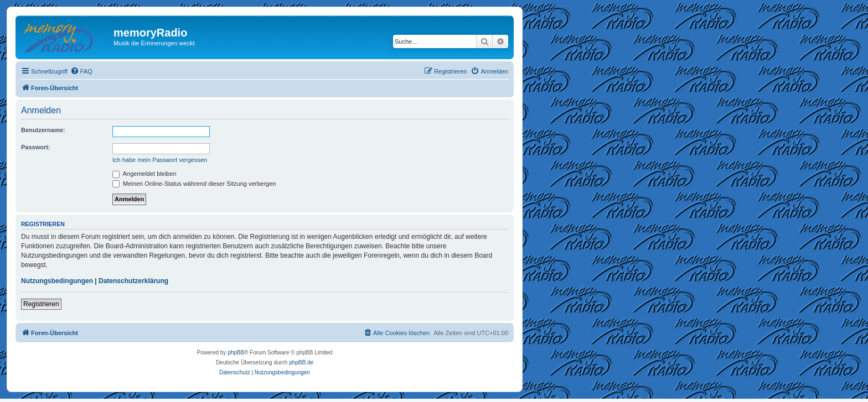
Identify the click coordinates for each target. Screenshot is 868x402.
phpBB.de (301, 362)
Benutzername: (43, 130)
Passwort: (36, 147)
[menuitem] (81, 71)
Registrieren (41, 304)
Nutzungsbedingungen (57, 281)
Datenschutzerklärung (133, 281)
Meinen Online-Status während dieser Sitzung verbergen (194, 184)
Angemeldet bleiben (144, 174)
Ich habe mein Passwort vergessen (160, 160)
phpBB (236, 353)
